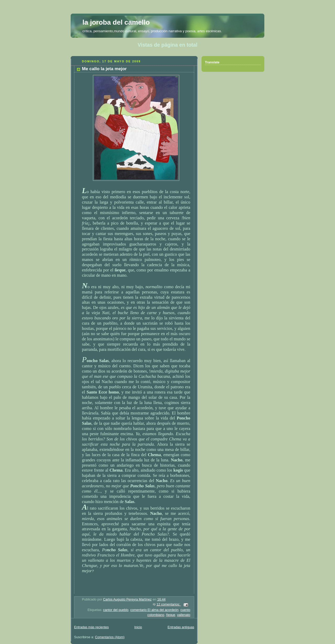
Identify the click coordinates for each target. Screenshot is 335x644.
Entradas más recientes (91, 627)
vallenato (184, 615)
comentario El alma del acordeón (154, 610)
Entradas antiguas (181, 627)
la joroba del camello (116, 22)
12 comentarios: (169, 604)
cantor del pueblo (116, 610)
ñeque (171, 615)
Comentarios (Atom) (110, 637)
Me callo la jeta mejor (104, 69)
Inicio (138, 627)
